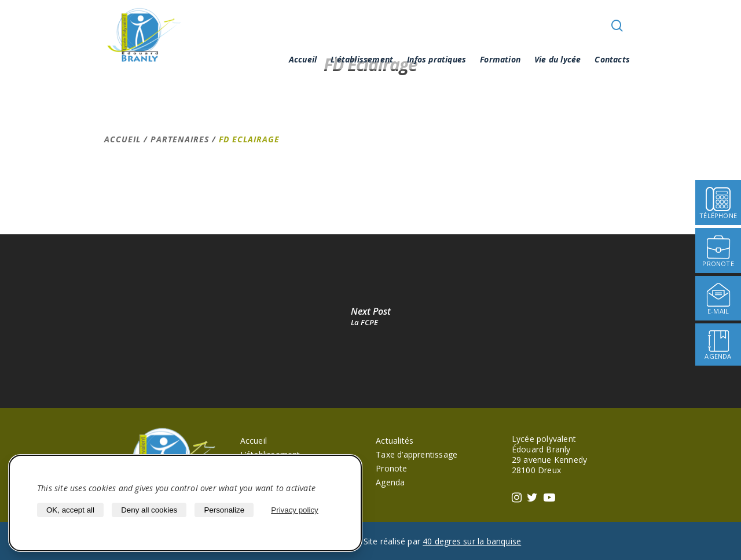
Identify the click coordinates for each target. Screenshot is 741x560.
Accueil (303, 59)
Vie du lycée (557, 59)
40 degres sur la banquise (472, 541)
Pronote (391, 468)
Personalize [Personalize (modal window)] (224, 510)
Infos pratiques (436, 59)
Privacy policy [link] (294, 510)
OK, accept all (70, 510)
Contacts (612, 59)
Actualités (395, 441)
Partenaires (180, 139)
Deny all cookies (149, 510)
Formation (500, 59)
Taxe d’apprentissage (417, 454)
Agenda (390, 482)
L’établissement (362, 59)
